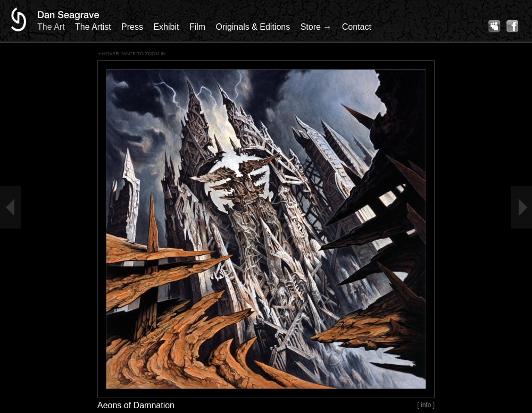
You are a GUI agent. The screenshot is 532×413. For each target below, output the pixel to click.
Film (197, 27)
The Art (51, 27)
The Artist (93, 27)
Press (132, 27)
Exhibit (166, 27)
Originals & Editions (253, 27)
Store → (316, 27)
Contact (357, 27)
